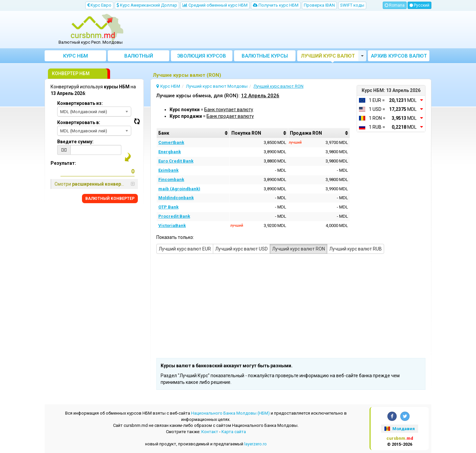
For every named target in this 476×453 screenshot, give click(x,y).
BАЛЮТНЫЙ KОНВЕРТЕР (110, 199)
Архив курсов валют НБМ (399, 57)
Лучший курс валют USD (241, 249)
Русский (419, 5)
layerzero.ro (256, 444)
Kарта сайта (234, 432)
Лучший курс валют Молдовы (328, 57)
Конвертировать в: (79, 122)
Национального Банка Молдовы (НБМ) (230, 413)
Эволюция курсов (202, 56)
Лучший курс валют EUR (185, 249)
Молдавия (399, 429)
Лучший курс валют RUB (356, 249)
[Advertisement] (287, 30)
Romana (395, 5)
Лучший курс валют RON (298, 249)
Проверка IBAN (319, 5)
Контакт (210, 432)
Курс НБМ (76, 56)
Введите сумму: (75, 142)
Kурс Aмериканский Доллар (147, 5)
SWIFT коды (352, 5)
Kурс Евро (99, 5)
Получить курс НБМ (276, 5)
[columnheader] (193, 133)
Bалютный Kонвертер (139, 57)
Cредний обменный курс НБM (215, 5)
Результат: (63, 163)
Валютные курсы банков (265, 57)
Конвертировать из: (80, 103)
